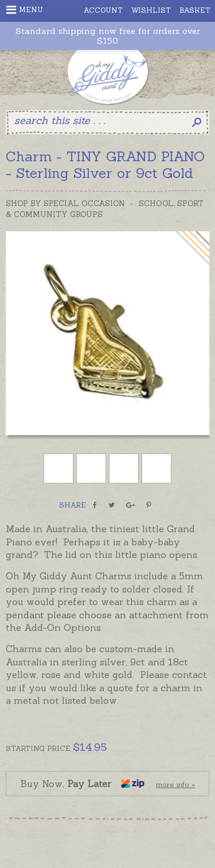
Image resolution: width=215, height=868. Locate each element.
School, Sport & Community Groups (105, 209)
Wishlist (151, 10)
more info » (175, 784)
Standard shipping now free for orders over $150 (108, 36)
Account (103, 10)
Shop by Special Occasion (65, 204)
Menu (25, 10)
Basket (195, 10)
